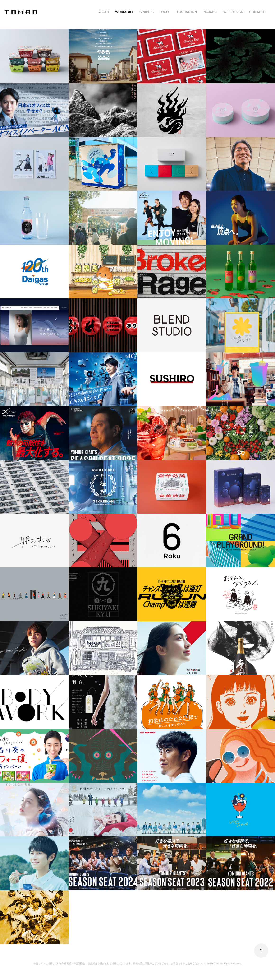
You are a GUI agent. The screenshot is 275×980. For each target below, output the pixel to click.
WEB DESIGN (233, 12)
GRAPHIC (147, 12)
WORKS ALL (124, 12)
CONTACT (257, 12)
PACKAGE (210, 12)
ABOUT (104, 12)
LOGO (164, 12)
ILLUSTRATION (186, 12)
